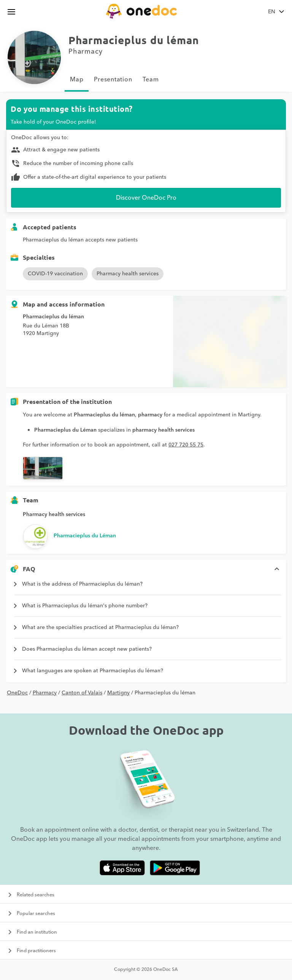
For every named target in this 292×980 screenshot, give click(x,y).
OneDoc (17, 693)
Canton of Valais (82, 693)
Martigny (118, 693)
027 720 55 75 (186, 445)
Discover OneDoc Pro (146, 198)
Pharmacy (45, 693)
